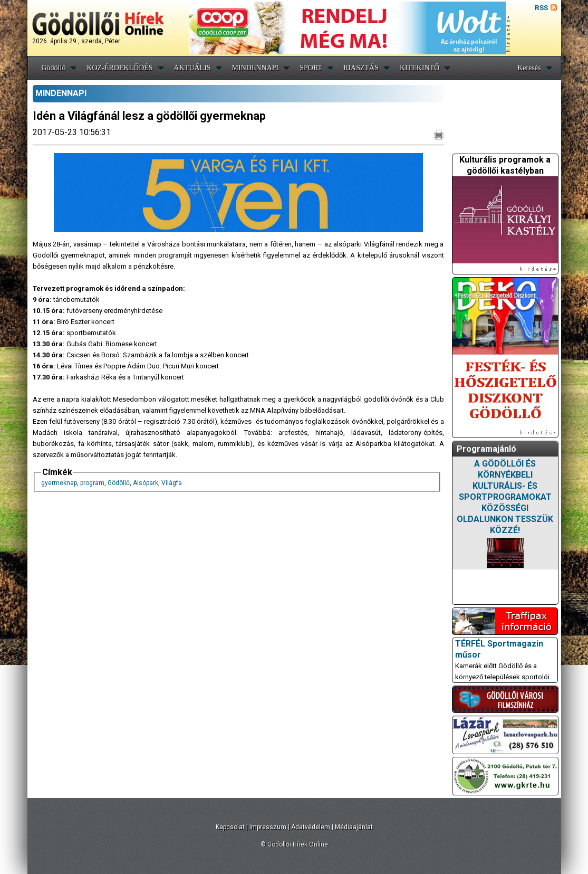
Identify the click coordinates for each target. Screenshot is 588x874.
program (92, 483)
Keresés (529, 68)
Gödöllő (54, 68)
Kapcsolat (230, 827)
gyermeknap (59, 483)
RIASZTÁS (361, 68)
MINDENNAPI (256, 68)
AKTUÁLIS (192, 68)
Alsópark (146, 483)
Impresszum (268, 827)
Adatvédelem (311, 827)
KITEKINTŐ (420, 68)
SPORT (311, 68)
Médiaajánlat (354, 827)
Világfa (172, 483)
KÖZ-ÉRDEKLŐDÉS (119, 68)
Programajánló (486, 449)
